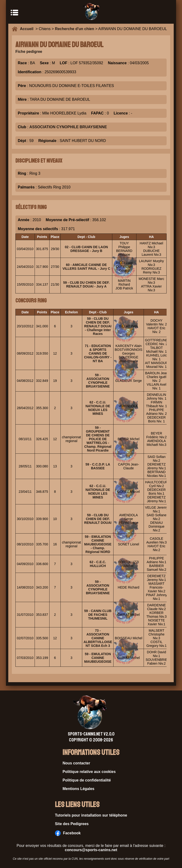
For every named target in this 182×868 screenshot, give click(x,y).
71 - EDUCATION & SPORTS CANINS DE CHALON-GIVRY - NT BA (98, 353)
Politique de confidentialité (87, 780)
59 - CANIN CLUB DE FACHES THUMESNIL (98, 615)
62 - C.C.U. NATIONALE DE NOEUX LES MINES (98, 408)
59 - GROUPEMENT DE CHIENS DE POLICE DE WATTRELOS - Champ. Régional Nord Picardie (98, 439)
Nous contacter (76, 763)
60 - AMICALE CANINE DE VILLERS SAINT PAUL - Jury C (86, 267)
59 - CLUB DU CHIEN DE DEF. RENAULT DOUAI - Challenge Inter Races (98, 326)
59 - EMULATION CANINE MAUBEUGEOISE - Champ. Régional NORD (98, 544)
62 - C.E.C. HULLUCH (98, 564)
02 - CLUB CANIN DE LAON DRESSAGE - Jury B (86, 249)
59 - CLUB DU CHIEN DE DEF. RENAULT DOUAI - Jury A (86, 284)
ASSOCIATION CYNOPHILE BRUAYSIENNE (68, 127)
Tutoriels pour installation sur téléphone (91, 815)
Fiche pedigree (29, 52)
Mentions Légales (78, 789)
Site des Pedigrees (72, 824)
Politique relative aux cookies (89, 772)
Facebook (68, 833)
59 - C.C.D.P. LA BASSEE (98, 466)
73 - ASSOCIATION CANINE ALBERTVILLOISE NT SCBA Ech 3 (98, 638)
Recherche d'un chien (75, 29)
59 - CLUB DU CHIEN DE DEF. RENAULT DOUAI (98, 519)
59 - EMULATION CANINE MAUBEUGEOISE (98, 658)
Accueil (28, 29)
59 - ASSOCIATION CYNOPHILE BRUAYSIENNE (98, 381)
